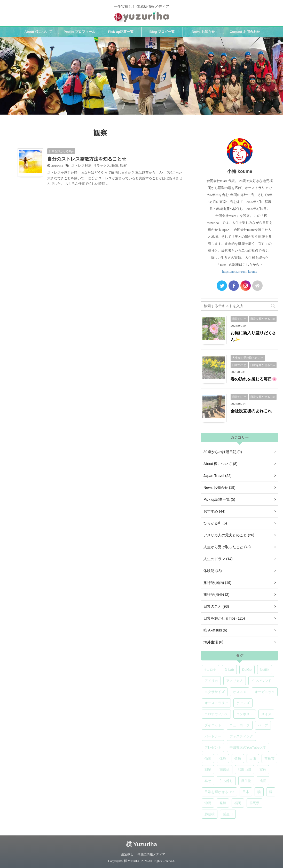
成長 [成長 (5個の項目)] (263, 781)
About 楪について (38, 32)
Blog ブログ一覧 (162, 32)
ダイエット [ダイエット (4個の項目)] (213, 725)
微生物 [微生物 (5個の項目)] (246, 781)
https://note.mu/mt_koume (239, 272)
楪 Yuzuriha (141, 844)
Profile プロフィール (79, 32)
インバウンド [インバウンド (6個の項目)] (261, 681)
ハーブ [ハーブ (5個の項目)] (263, 725)
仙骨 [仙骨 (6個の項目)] (208, 759)
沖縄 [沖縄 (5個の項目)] (208, 803)
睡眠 (115, 166)
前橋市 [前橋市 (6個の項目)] (269, 759)
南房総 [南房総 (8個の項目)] (225, 770)
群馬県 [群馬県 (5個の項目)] (254, 803)
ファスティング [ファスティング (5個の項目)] (241, 736)
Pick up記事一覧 (121, 32)
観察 (123, 166)
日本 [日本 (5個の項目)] (246, 792)
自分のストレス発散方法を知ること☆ (87, 159)
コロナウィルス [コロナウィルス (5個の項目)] (216, 714)
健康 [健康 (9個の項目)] (238, 759)
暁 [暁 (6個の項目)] (259, 792)
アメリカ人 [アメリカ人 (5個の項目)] (235, 681)
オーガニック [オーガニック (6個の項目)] (265, 692)
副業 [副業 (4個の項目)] (208, 770)
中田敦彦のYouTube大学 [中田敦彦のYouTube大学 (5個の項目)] (248, 747)
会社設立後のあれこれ (251, 411)
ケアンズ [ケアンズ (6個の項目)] (243, 703)
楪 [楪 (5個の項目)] (271, 792)
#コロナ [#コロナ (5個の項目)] (210, 670)
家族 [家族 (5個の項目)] (263, 770)
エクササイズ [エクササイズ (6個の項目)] (215, 692)
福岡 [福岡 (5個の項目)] (238, 803)
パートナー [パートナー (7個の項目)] (213, 736)
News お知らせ (203, 32)
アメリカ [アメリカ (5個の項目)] (211, 681)
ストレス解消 (81, 166)
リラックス (102, 166)
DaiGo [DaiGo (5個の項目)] (247, 670)
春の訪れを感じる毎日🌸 (254, 379)
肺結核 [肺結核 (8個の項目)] (210, 814)
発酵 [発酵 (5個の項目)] (223, 803)
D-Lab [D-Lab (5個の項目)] (229, 670)
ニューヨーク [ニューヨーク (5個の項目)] (240, 725)
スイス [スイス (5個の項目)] (266, 714)
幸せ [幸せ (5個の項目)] (208, 781)
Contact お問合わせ (245, 32)
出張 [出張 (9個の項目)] (253, 759)
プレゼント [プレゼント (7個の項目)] (213, 747)
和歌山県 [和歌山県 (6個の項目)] (245, 770)
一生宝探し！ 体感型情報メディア (142, 854)
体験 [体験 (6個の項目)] (223, 759)
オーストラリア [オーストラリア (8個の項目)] (216, 703)
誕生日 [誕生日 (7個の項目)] (228, 814)
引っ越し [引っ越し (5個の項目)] (226, 781)
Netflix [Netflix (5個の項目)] (265, 670)
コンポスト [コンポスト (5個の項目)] (245, 714)
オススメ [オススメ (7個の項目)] (240, 692)
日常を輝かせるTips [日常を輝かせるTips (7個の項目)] (219, 792)
